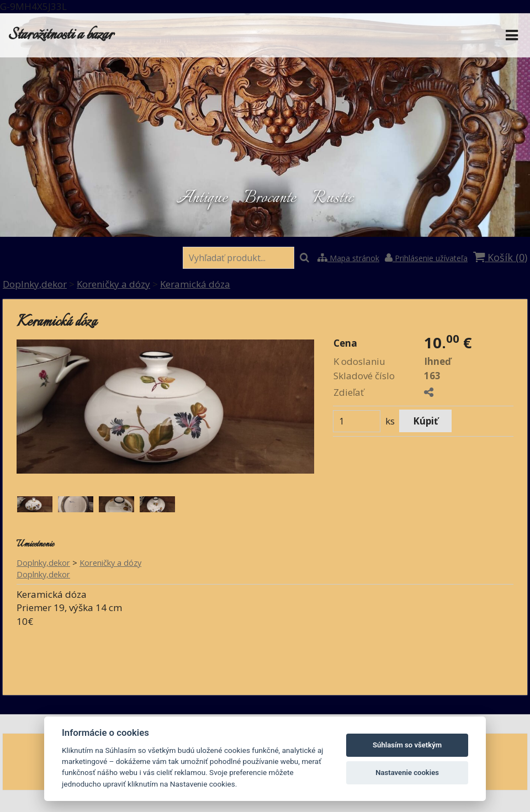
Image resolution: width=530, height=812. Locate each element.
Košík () (500, 257)
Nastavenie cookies (407, 773)
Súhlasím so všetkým (407, 745)
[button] (265, 641)
